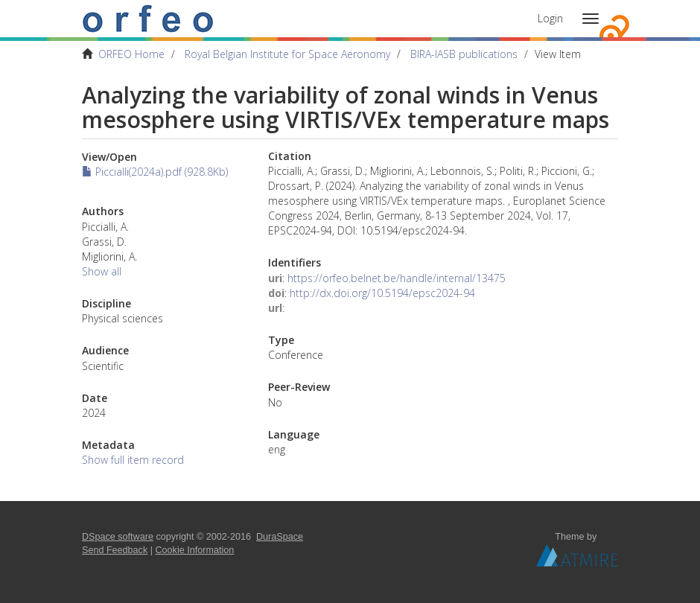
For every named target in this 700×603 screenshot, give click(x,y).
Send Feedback (115, 550)
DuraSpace (280, 537)
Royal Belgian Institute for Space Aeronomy (287, 54)
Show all (102, 271)
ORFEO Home (131, 54)
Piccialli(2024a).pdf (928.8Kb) (155, 172)
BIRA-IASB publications (464, 54)
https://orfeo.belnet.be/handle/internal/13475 (397, 278)
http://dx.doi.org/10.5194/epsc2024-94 (382, 293)
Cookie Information (195, 550)
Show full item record (133, 460)
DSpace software (118, 537)
